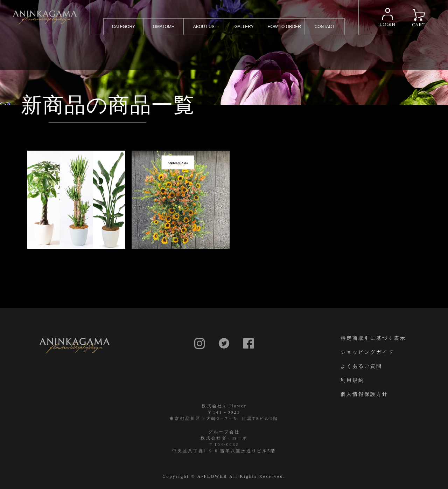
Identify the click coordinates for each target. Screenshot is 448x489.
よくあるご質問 (361, 366)
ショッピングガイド (367, 352)
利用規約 (352, 380)
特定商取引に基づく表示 (373, 338)
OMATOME (164, 27)
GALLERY (244, 27)
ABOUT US (204, 27)
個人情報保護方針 (364, 394)
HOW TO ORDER (284, 27)
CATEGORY (124, 27)
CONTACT (325, 27)
